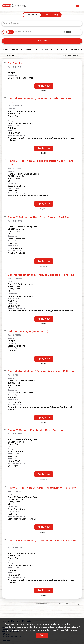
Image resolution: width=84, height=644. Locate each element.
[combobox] (41, 23)
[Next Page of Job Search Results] (79, 604)
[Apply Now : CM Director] (44, 86)
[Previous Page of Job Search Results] (74, 604)
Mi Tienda (6, 634)
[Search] (42, 41)
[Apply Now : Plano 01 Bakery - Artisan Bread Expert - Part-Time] (44, 261)
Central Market (8, 630)
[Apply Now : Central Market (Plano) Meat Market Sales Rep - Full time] (44, 148)
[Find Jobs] (42, 41)
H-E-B (4, 625)
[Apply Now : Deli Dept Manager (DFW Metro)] (44, 359)
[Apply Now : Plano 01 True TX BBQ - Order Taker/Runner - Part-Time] (44, 527)
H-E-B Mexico (8, 628)
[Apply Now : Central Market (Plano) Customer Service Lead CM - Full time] (44, 590)
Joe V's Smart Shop (10, 632)
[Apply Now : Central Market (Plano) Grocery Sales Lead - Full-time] (44, 418)
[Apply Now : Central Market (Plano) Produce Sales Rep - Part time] (44, 319)
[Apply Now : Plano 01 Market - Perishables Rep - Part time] (44, 474)
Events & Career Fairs (11, 636)
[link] (42, 76)
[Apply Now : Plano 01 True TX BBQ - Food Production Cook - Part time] (44, 204)
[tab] (32, 15)
